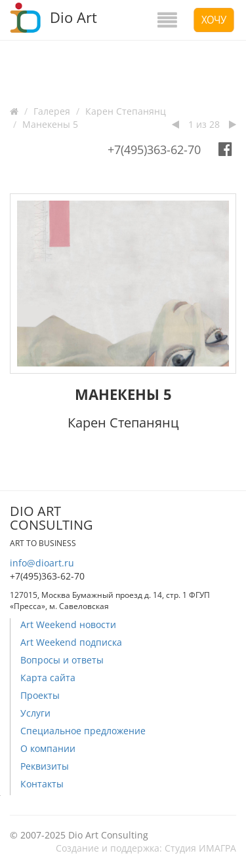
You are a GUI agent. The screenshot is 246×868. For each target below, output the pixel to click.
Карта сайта (48, 678)
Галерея (52, 111)
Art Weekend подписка (71, 642)
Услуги (35, 713)
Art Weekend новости (68, 624)
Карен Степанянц (126, 111)
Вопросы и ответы (62, 660)
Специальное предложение (83, 731)
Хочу (214, 20)
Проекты (40, 695)
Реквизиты (45, 766)
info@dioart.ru (42, 563)
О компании (48, 748)
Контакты (42, 784)
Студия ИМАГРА (200, 848)
